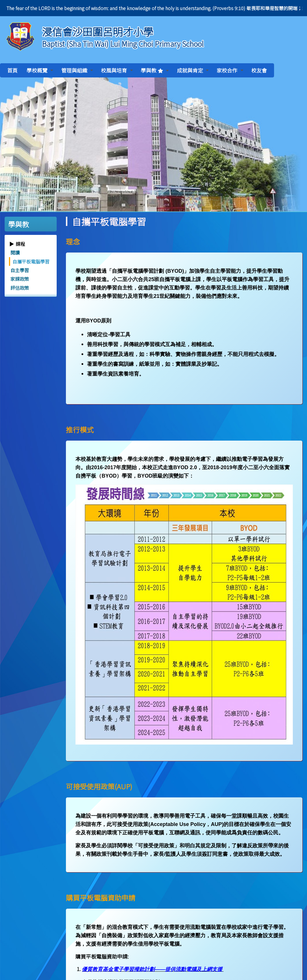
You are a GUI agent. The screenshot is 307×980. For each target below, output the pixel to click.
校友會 (259, 70)
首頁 (12, 70)
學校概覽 (40, 70)
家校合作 (230, 70)
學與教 (155, 70)
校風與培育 (117, 70)
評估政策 (20, 288)
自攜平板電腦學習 (31, 261)
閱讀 (15, 253)
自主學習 (20, 270)
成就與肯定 (193, 70)
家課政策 (20, 279)
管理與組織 (77, 70)
